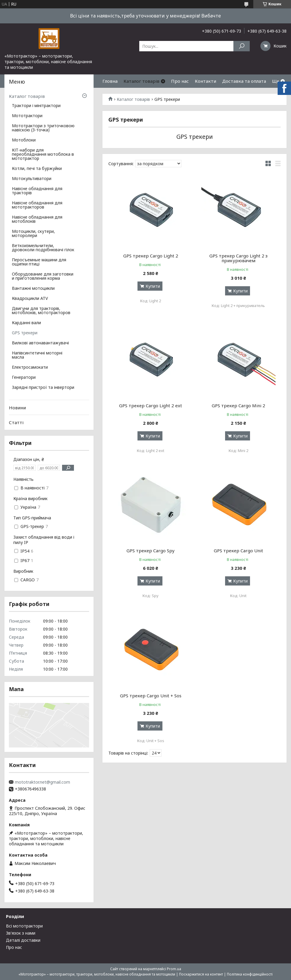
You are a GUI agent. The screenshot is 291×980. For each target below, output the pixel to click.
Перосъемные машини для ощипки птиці (39, 262)
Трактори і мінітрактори (36, 106)
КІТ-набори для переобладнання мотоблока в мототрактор (43, 155)
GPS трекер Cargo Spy (151, 551)
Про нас (180, 81)
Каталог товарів (141, 81)
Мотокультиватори (32, 179)
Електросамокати (30, 367)
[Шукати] (242, 46)
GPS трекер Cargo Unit (238, 551)
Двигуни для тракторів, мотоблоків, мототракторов (41, 311)
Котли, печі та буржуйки (37, 169)
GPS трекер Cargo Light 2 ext (151, 405)
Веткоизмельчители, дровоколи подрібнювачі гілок (43, 248)
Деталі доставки (23, 940)
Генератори (24, 378)
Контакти (205, 81)
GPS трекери (25, 333)
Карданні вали (26, 323)
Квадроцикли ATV (30, 299)
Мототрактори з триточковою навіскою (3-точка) (43, 128)
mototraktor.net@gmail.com (42, 782)
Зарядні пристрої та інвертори (43, 388)
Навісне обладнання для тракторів (37, 191)
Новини (17, 408)
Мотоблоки (24, 140)
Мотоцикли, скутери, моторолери (33, 234)
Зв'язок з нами (21, 933)
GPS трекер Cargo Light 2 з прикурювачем (238, 258)
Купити (153, 286)
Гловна (110, 81)
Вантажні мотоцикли (33, 289)
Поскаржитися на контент (201, 974)
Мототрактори (27, 116)
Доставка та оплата (244, 81)
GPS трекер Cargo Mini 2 (238, 405)
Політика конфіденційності (250, 974)
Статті (16, 422)
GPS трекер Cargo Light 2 (151, 256)
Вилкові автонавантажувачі (40, 343)
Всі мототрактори (24, 926)
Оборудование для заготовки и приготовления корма (43, 276)
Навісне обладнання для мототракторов (37, 205)
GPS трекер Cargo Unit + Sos (151, 696)
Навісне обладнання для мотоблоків (37, 219)
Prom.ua (174, 969)
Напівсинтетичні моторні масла (37, 355)
